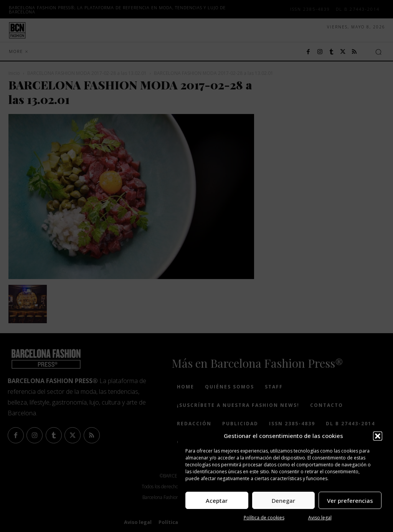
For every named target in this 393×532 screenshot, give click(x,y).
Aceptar (217, 501)
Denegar (283, 501)
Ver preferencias (350, 501)
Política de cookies (264, 518)
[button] (378, 436)
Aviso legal (320, 518)
